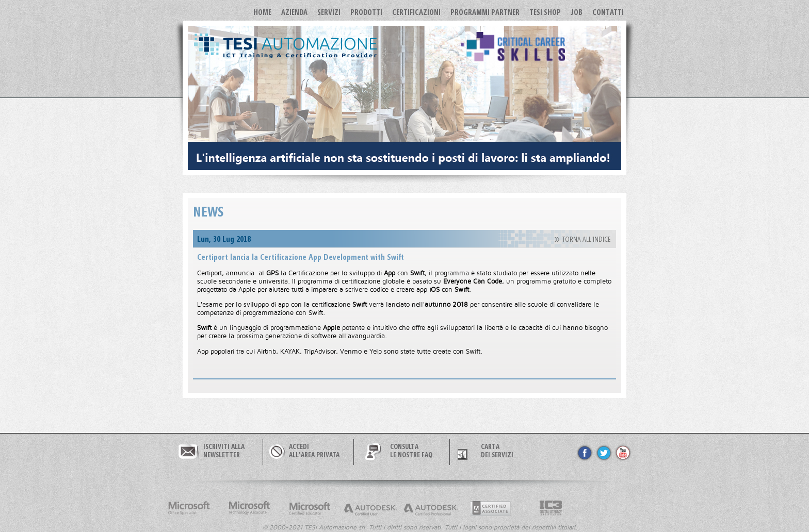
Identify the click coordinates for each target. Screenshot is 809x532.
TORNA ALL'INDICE (587, 239)
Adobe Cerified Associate (491, 508)
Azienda (294, 12)
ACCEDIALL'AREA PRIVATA (314, 451)
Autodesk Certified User (370, 508)
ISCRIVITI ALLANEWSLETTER (224, 451)
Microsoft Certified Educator (310, 508)
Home (262, 12)
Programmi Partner (485, 12)
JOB (577, 12)
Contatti (608, 12)
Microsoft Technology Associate (249, 508)
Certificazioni (416, 12)
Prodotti (366, 12)
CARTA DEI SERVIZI (497, 451)
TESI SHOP (545, 12)
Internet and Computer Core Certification (551, 508)
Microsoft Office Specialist (189, 508)
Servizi (329, 12)
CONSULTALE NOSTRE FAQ (411, 451)
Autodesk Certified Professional (430, 508)
